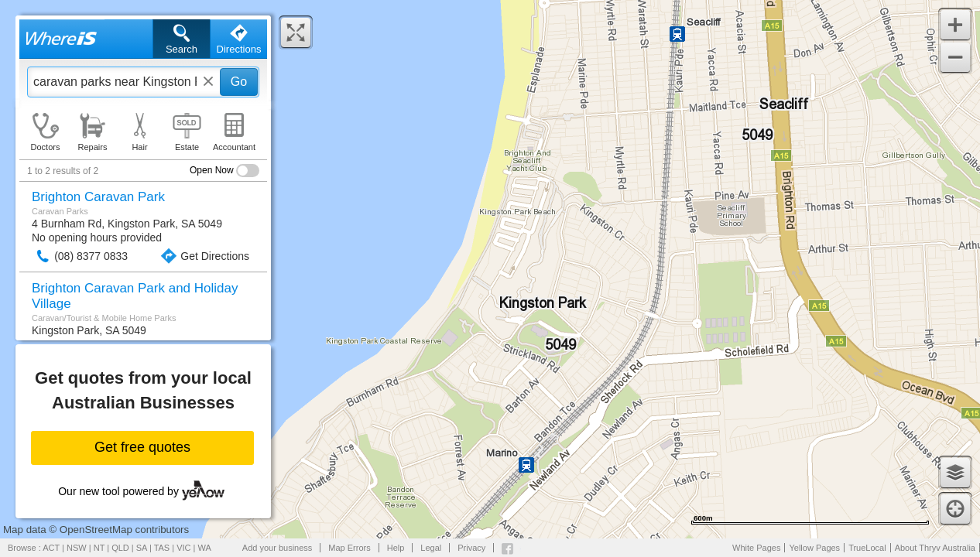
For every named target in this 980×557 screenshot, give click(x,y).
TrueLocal (867, 548)
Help (396, 548)
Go (239, 82)
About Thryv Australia (935, 548)
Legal (431, 548)
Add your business (278, 548)
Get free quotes (142, 447)
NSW (77, 548)
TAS (162, 548)
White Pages (756, 548)
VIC (183, 548)
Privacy (471, 548)
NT (99, 548)
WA (205, 548)
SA (142, 548)
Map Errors (349, 548)
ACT (51, 548)
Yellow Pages (814, 548)
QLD (120, 548)
